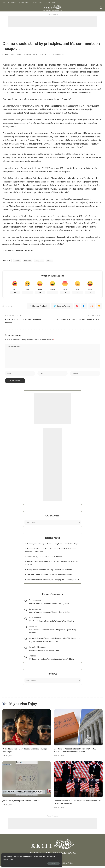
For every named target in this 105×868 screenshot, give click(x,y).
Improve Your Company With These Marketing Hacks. (49, 605)
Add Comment (32, 54)
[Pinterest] (77, 307)
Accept (30, 863)
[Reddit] (92, 307)
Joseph (32, 628)
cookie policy (31, 858)
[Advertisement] (52, 22)
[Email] (99, 307)
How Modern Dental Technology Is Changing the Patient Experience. (53, 581)
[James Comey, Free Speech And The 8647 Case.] (27, 781)
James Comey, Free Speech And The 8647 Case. (45, 558)
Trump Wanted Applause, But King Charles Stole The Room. (50, 571)
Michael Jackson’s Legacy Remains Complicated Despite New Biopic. (53, 545)
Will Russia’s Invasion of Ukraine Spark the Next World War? (52, 661)
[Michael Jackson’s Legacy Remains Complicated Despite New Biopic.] (27, 729)
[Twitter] (62, 307)
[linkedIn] (84, 307)
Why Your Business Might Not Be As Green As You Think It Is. (52, 623)
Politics (48, 54)
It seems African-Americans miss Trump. (44, 652)
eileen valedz (34, 619)
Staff (7, 54)
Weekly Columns (59, 54)
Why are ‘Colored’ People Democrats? (43, 643)
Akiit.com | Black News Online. (62, 865)
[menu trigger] (6, 8)
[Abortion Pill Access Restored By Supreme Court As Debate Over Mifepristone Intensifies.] (78, 729)
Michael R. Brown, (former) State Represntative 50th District (53, 640)
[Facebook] (38, 307)
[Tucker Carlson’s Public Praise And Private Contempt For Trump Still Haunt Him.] (78, 781)
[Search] (101, 8)
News (42, 54)
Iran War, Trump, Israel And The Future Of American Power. (50, 576)
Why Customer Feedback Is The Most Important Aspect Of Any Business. (52, 633)
